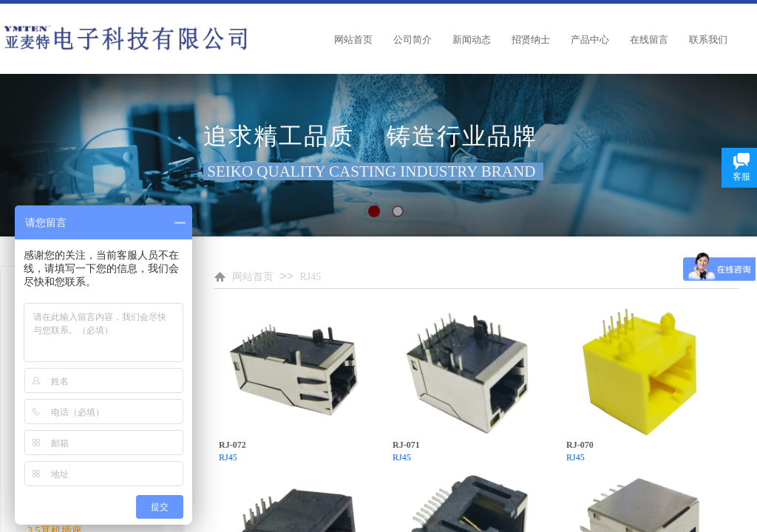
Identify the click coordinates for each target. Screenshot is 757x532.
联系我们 (708, 40)
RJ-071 (406, 445)
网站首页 (353, 40)
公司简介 (413, 40)
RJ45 (310, 277)
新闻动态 (472, 40)
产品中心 (590, 40)
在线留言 (649, 40)
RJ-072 (232, 445)
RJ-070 (580, 445)
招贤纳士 (531, 40)
